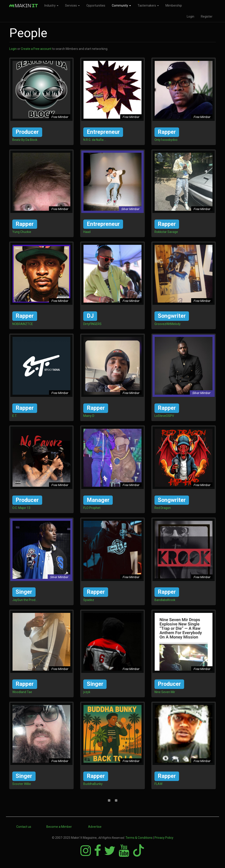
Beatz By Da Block (25, 140)
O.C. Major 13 (21, 508)
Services (72, 5)
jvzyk (87, 692)
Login (191, 16)
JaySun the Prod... (25, 600)
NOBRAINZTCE (23, 324)
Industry (51, 5)
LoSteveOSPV (164, 416)
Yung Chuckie (22, 232)
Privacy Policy (164, 838)
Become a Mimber (59, 827)
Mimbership (174, 5)
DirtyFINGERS (92, 324)
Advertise (95, 827)
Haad (87, 232)
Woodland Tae (22, 692)
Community (121, 5)
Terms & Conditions (139, 838)
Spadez (89, 600)
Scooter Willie (22, 784)
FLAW (158, 784)
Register (207, 16)
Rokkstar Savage (166, 232)
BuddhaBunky (93, 784)
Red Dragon (163, 508)
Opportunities (96, 5)
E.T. (15, 416)
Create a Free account (36, 49)
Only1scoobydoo (166, 140)
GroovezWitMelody (168, 324)
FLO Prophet (92, 508)
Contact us (24, 827)
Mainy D (89, 416)
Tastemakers (148, 5)
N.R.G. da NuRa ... (95, 140)
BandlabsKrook (165, 600)
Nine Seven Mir (165, 692)
